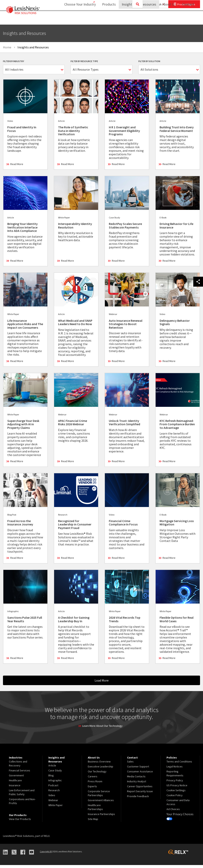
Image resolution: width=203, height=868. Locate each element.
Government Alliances (101, 803)
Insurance (15, 788)
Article (52, 768)
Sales (130, 764)
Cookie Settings (176, 793)
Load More (102, 683)
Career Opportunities (140, 789)
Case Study (55, 773)
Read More (17, 167)
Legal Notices (175, 769)
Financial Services (20, 773)
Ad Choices (173, 812)
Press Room (95, 784)
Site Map (93, 822)
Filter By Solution (149, 61)
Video (52, 798)
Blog (51, 778)
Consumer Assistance (140, 774)
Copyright (46, 854)
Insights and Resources (136, 19)
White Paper (56, 808)
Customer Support (138, 769)
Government (16, 778)
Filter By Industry (13, 61)
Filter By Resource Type (84, 61)
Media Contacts (136, 779)
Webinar (53, 803)
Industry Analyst (137, 784)
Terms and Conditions (179, 764)
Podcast (53, 788)
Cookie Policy (175, 798)
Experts (92, 789)
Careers (93, 779)
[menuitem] (106, 19)
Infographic (55, 783)
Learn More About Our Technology (102, 729)
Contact (188, 19)
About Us (166, 19)
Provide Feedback (138, 799)
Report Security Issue (140, 794)
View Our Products (20, 822)
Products (106, 19)
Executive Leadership (101, 769)
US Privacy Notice (177, 788)
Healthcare (15, 783)
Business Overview (99, 764)
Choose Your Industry (75, 19)
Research (54, 793)
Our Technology (97, 774)
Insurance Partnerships (101, 817)
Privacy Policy (175, 783)
